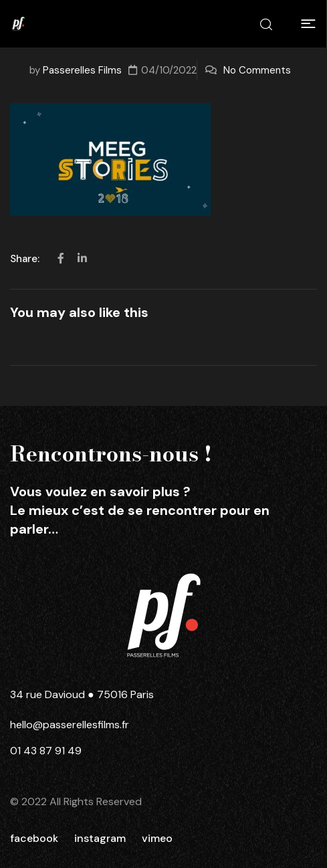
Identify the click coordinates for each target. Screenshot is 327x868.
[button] (308, 24)
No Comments (257, 70)
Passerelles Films (82, 70)
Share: (26, 259)
